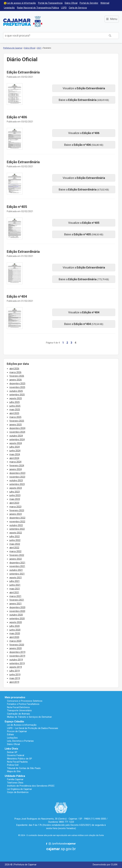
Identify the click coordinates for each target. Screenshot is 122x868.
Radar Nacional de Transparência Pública (38, 8)
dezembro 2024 (17, 428)
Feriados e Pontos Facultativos (23, 704)
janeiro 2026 (16, 380)
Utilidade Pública (15, 776)
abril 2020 (14, 637)
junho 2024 (15, 451)
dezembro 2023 (17, 473)
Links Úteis (11, 749)
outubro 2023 (16, 480)
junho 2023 (15, 495)
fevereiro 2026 (17, 376)
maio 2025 (15, 410)
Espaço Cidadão (14, 722)
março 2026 (15, 372)
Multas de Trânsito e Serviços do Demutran (29, 717)
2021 (39, 48)
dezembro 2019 (17, 652)
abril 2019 (14, 682)
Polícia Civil (13, 765)
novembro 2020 (17, 611)
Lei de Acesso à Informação (22, 725)
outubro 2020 (16, 615)
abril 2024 (14, 458)
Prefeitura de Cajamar (23, 22)
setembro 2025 (17, 395)
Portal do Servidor (89, 3)
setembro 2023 (17, 484)
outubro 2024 (16, 436)
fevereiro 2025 (17, 421)
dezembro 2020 (17, 607)
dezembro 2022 (17, 518)
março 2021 (15, 596)
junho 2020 (15, 630)
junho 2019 (15, 675)
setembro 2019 (17, 663)
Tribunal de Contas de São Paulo (24, 768)
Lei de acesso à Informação (21, 3)
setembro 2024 (17, 439)
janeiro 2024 (16, 469)
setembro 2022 (17, 529)
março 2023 (15, 507)
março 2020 (15, 641)
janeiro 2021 (16, 604)
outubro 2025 (16, 391)
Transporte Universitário (19, 710)
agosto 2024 (16, 443)
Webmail (105, 3)
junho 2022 (15, 540)
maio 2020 (15, 633)
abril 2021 (14, 592)
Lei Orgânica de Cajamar (20, 789)
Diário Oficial (71, 3)
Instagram (50, 844)
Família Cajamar (15, 779)
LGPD (64, 8)
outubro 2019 (16, 660)
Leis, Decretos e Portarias (20, 741)
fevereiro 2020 (17, 645)
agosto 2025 (16, 398)
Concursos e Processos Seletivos (25, 701)
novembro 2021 (17, 566)
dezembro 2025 (17, 383)
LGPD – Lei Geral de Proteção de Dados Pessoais (33, 728)
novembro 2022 (17, 522)
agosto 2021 (16, 578)
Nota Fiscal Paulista (17, 762)
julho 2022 (15, 536)
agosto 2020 (16, 622)
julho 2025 (15, 402)
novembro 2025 (17, 387)
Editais (10, 734)
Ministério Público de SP (20, 759)
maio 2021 (15, 589)
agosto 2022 (16, 533)
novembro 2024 (17, 432)
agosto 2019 (16, 667)
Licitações (12, 738)
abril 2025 (14, 413)
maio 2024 (15, 454)
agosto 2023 (16, 488)
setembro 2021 (17, 574)
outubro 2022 (16, 525)
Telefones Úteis (15, 783)
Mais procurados (15, 697)
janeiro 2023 (16, 514)
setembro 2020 (17, 619)
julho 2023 (15, 492)
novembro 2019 (17, 656)
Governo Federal (16, 755)
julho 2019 (15, 671)
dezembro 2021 (17, 563)
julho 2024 (15, 447)
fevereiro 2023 (17, 510)
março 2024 (15, 462)
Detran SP (12, 752)
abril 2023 (14, 503)
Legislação (9, 8)
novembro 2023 (17, 477)
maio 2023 (15, 499)
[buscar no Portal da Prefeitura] (52, 36)
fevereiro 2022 (17, 555)
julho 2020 (15, 626)
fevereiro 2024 (17, 466)
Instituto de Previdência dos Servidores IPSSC (31, 786)
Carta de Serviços (78, 8)
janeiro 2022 (16, 559)
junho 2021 (15, 585)
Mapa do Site (14, 771)
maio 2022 (15, 544)
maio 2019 (15, 678)
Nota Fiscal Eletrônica (18, 707)
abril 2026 (14, 369)
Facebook (47, 844)
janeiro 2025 (16, 425)
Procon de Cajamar (17, 731)
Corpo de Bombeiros (18, 792)
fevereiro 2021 (17, 600)
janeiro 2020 (16, 648)
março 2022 (15, 551)
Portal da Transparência (50, 3)
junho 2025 (15, 406)
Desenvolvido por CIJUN (105, 865)
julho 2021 (15, 581)
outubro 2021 (16, 570)
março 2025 (15, 417)
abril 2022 (14, 548)
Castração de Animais (18, 714)
